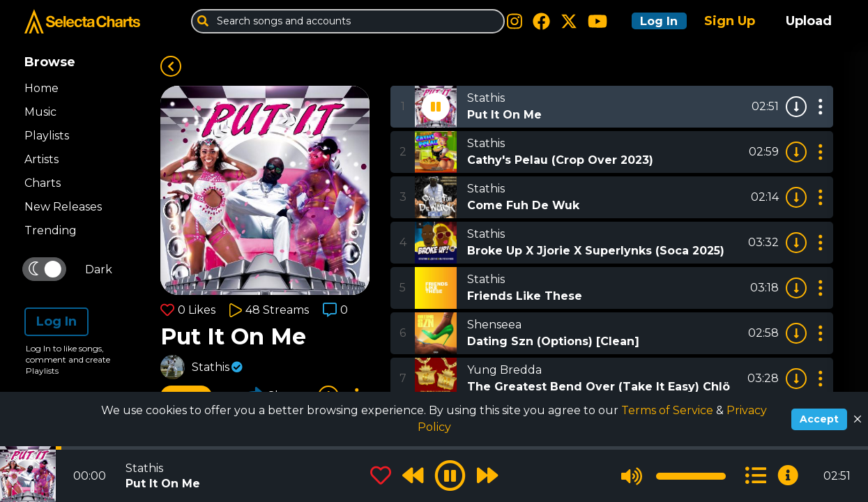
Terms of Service (669, 410)
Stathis (211, 367)
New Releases (63, 207)
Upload (809, 21)
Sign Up (730, 21)
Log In (653, 21)
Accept (819, 419)
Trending (51, 230)
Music (40, 112)
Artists (41, 159)
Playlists (47, 136)
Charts (43, 183)
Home (41, 88)
